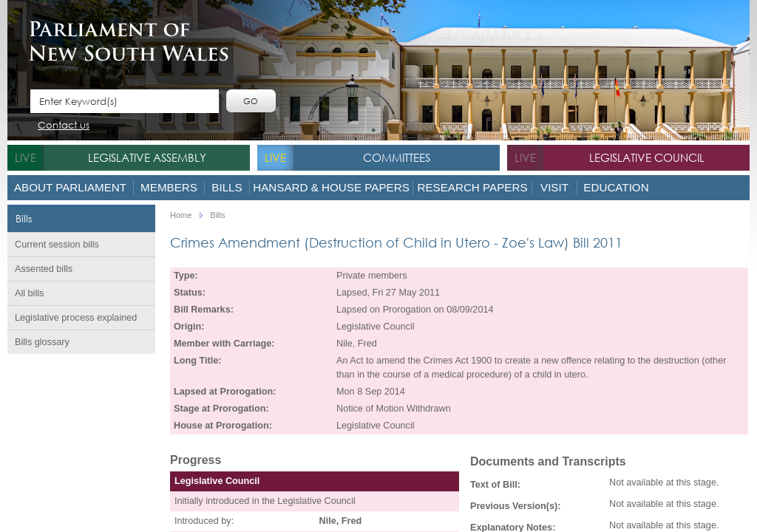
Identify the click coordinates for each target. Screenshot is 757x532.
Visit (554, 187)
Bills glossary (42, 342)
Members (169, 187)
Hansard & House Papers (331, 187)
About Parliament (70, 187)
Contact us (64, 126)
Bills (227, 187)
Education (616, 187)
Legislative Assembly (147, 157)
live (26, 157)
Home (181, 215)
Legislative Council (647, 157)
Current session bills (57, 245)
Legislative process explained (76, 318)
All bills (29, 293)
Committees (397, 157)
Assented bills (44, 269)
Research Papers (472, 187)
